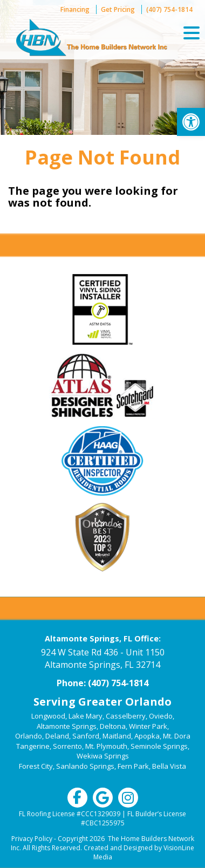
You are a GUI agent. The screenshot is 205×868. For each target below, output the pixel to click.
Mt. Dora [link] (177, 736)
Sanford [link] (86, 736)
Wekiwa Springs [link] (103, 756)
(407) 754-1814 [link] (169, 9)
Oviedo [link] (161, 716)
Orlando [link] (29, 736)
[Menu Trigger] (192, 32)
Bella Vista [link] (169, 766)
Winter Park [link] (148, 726)
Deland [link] (57, 736)
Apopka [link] (147, 736)
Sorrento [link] (67, 746)
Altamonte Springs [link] (67, 726)
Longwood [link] (48, 716)
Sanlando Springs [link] (85, 766)
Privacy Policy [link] (32, 839)
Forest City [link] (36, 766)
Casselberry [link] (126, 716)
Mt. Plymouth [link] (106, 746)
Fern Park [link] (133, 766)
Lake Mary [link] (86, 716)
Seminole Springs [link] (159, 746)
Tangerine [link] (33, 746)
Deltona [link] (113, 726)
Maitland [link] (117, 736)
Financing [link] (75, 9)
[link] (191, 122)
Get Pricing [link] (118, 9)
